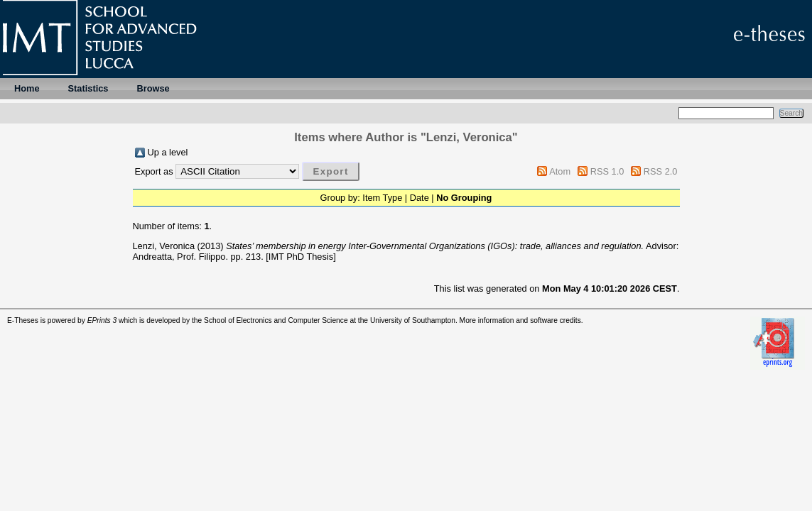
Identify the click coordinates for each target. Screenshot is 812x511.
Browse (153, 88)
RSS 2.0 (661, 171)
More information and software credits (520, 320)
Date (419, 198)
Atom (560, 171)
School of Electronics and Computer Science (276, 320)
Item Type (382, 198)
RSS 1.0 (607, 171)
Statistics (88, 88)
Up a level (168, 152)
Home (27, 88)
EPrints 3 (102, 320)
